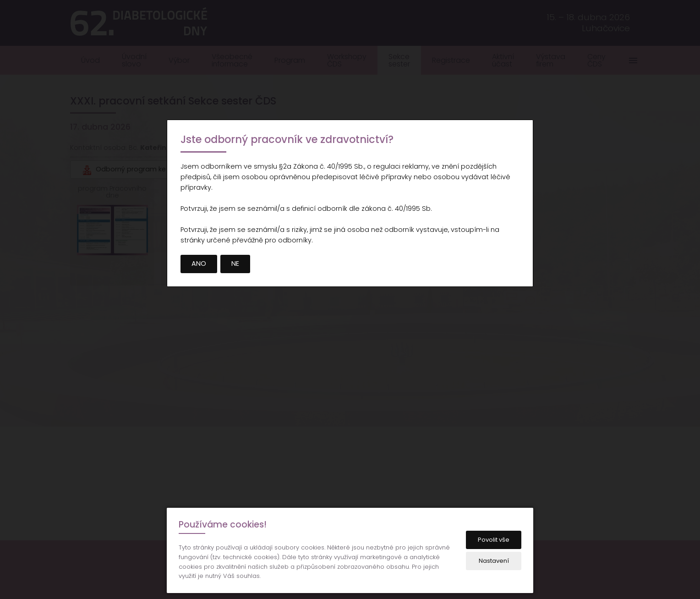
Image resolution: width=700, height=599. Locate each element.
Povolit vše (494, 540)
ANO (199, 264)
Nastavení (494, 561)
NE (235, 264)
